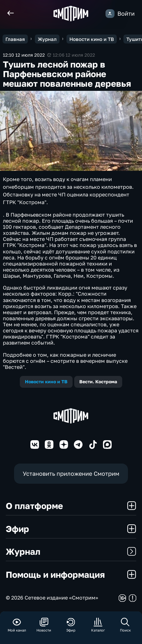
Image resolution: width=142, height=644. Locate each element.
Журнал (71, 551)
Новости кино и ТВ (46, 382)
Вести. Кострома (98, 382)
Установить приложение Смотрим (71, 473)
